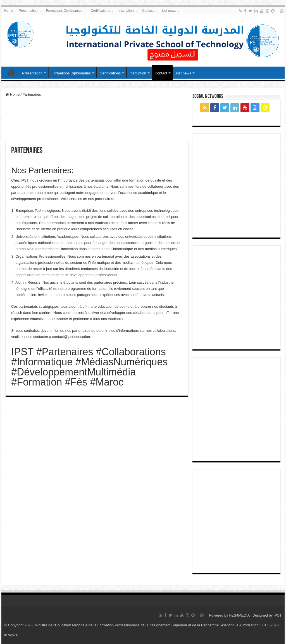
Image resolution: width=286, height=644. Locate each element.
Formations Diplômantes (64, 11)
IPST (278, 615)
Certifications (100, 11)
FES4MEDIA (239, 615)
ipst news (169, 11)
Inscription (126, 11)
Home (9, 11)
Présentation (28, 11)
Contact (148, 11)
